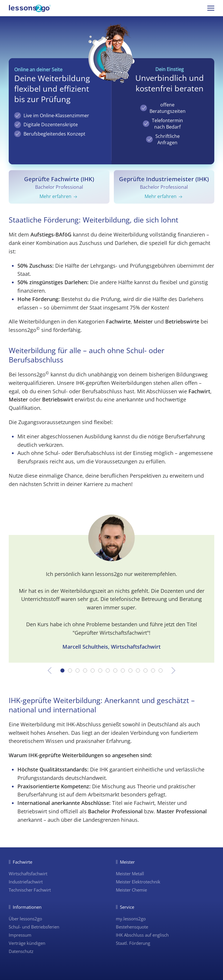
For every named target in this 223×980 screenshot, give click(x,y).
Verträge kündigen (27, 943)
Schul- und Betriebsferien (34, 927)
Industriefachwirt (26, 882)
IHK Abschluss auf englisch (142, 935)
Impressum (20, 935)
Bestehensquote (132, 927)
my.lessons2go (131, 919)
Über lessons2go (25, 919)
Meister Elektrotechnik (138, 882)
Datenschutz (21, 951)
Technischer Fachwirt (30, 890)
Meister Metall (130, 874)
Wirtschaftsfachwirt (28, 874)
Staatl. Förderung (133, 943)
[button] (211, 8)
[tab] (62, 670)
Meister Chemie (131, 890)
